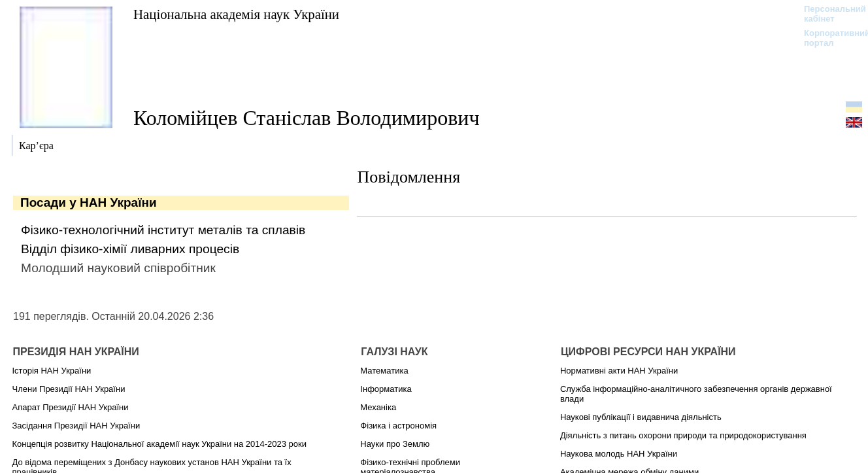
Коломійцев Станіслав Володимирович (306, 118)
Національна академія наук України (236, 14)
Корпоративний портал (828, 38)
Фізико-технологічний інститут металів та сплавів (163, 230)
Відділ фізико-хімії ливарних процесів (130, 249)
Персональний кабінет (828, 14)
